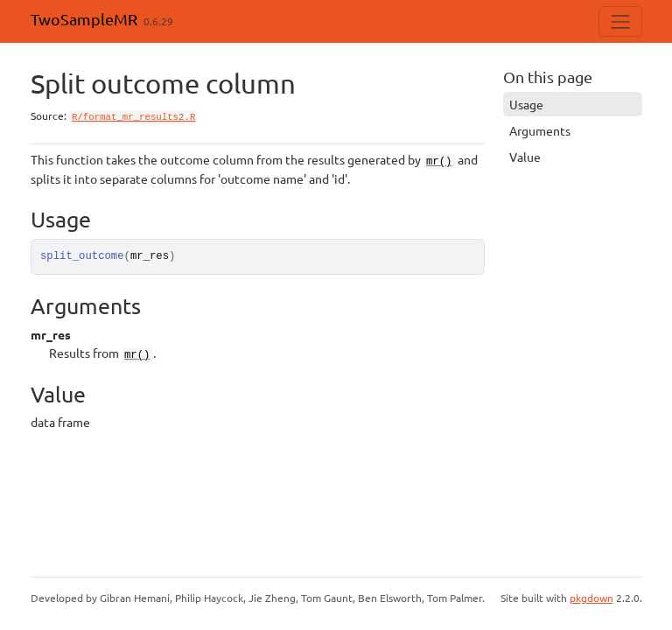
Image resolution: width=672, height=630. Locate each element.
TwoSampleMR (84, 19)
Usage (526, 104)
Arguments (540, 130)
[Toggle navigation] (620, 21)
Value (525, 157)
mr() (439, 162)
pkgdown (591, 598)
